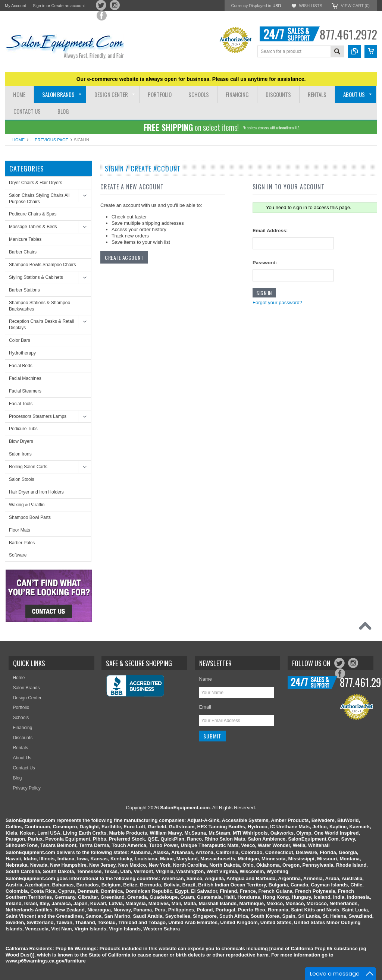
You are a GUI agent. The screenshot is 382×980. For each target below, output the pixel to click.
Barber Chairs (23, 252)
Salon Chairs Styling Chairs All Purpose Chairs (39, 198)
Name (205, 679)
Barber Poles (22, 543)
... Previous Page (49, 140)
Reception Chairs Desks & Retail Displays (41, 324)
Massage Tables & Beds (33, 227)
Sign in (39, 6)
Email (205, 707)
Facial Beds (21, 366)
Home (18, 140)
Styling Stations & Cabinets (36, 277)
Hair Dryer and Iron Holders (36, 492)
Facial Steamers (25, 391)
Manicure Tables (25, 239)
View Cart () (355, 6)
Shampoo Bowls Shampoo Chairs (42, 265)
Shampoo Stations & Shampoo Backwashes (40, 306)
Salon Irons (20, 454)
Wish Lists (310, 6)
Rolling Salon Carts (28, 467)
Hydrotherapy (22, 353)
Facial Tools (21, 404)
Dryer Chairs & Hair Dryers (36, 183)
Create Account (124, 257)
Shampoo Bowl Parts (30, 517)
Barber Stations (24, 290)
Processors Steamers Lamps (38, 416)
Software (18, 555)
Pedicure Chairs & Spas (33, 214)
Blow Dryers (21, 441)
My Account (15, 6)
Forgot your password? (277, 302)
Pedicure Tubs (23, 429)
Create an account (68, 6)
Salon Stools (21, 479)
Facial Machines (25, 378)
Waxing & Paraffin (27, 505)
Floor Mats (20, 530)
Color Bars (20, 340)
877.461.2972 (348, 34)
